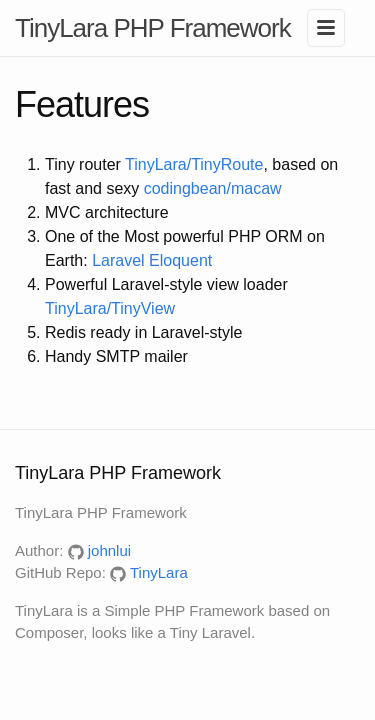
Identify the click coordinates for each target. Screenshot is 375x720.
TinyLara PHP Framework (153, 28)
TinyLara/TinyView (110, 308)
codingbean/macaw (213, 188)
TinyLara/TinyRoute (194, 164)
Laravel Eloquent (152, 260)
